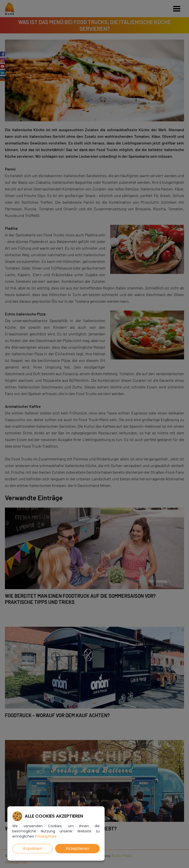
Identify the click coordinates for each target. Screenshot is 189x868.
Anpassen (32, 848)
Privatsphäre (46, 836)
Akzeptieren (77, 848)
